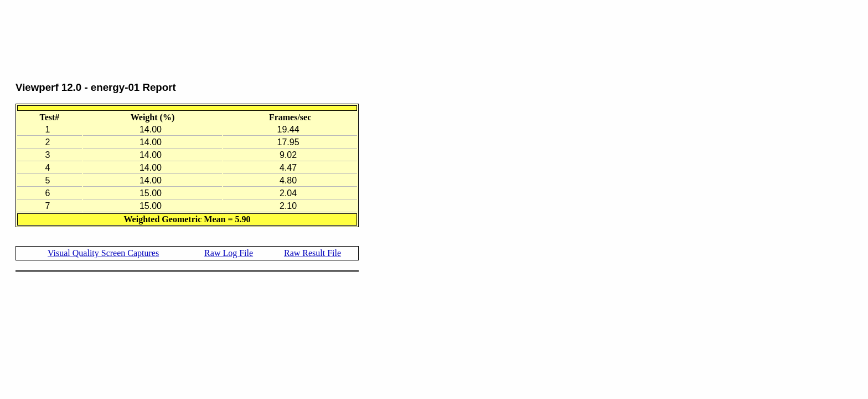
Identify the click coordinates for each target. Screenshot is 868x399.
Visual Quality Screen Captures (103, 253)
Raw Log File (229, 253)
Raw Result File (312, 253)
